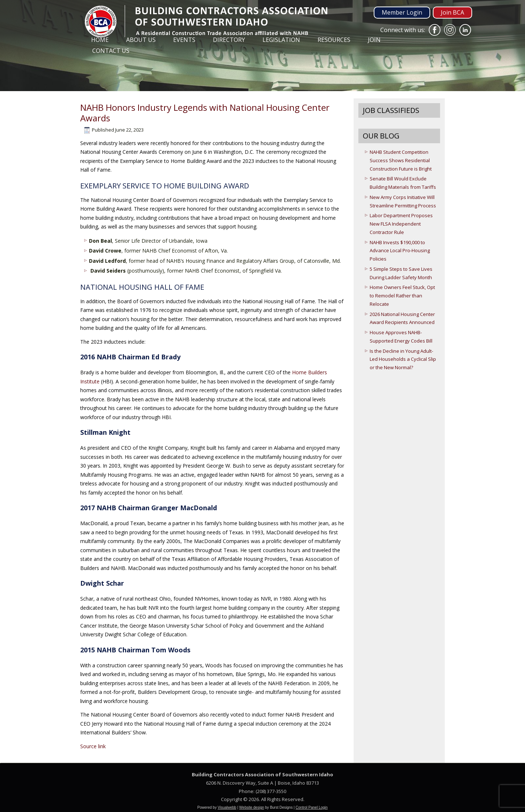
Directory (229, 40)
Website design (252, 807)
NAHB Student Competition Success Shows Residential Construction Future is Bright (401, 160)
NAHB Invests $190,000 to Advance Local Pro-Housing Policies (400, 251)
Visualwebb (227, 807)
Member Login (402, 12)
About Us (141, 40)
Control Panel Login (312, 807)
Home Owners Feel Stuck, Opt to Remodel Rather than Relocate (402, 296)
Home (100, 40)
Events (184, 40)
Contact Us (111, 51)
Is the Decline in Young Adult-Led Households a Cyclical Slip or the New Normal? (403, 359)
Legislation (281, 40)
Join (374, 40)
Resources (334, 40)
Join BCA (452, 12)
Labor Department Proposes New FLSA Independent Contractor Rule (401, 224)
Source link (93, 746)
